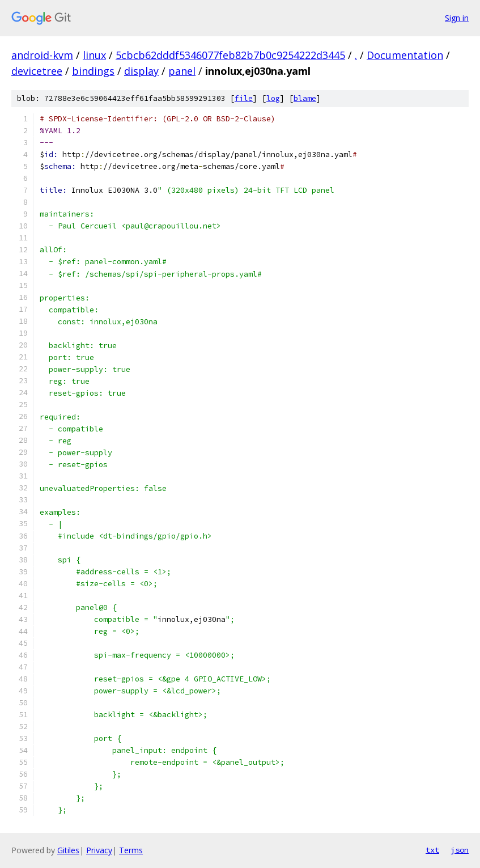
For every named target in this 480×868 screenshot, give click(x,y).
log (273, 98)
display (141, 71)
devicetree (37, 71)
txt (432, 850)
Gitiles (68, 850)
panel (182, 71)
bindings (93, 71)
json (460, 850)
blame (305, 98)
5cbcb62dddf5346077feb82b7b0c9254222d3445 (230, 55)
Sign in (457, 18)
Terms (131, 850)
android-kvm (42, 55)
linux (94, 55)
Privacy (99, 850)
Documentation (405, 55)
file (244, 98)
